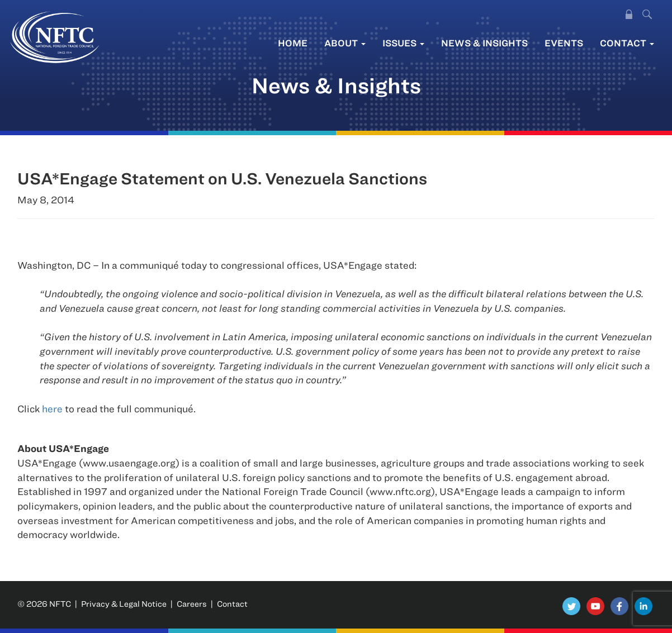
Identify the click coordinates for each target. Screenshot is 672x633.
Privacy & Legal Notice (124, 604)
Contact (627, 43)
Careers (192, 604)
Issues (403, 43)
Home (293, 43)
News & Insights (484, 43)
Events (564, 43)
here (52, 409)
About (345, 43)
